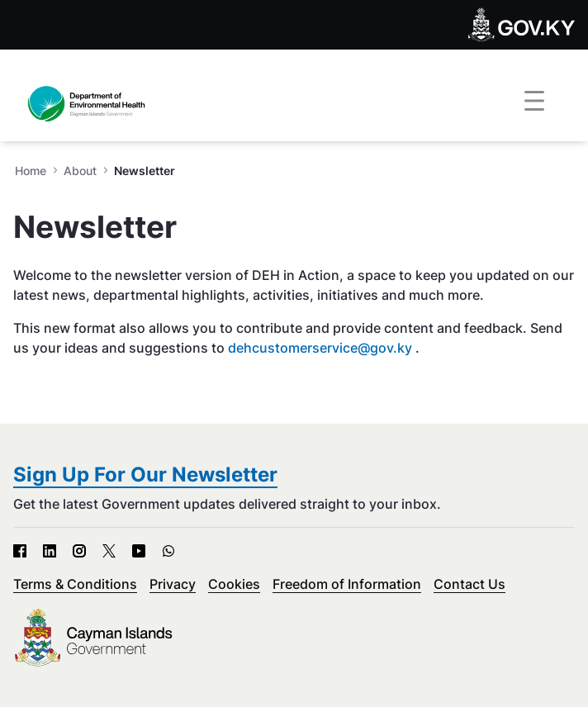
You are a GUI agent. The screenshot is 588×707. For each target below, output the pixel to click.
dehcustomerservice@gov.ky (320, 348)
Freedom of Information (347, 584)
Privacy (173, 584)
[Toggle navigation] (534, 102)
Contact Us (469, 584)
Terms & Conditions (75, 584)
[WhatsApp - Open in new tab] (168, 551)
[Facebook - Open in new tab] (20, 551)
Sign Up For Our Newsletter (145, 474)
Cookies (234, 584)
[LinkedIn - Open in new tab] (50, 551)
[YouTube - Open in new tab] (139, 551)
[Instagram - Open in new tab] (79, 551)
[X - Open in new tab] (109, 551)
